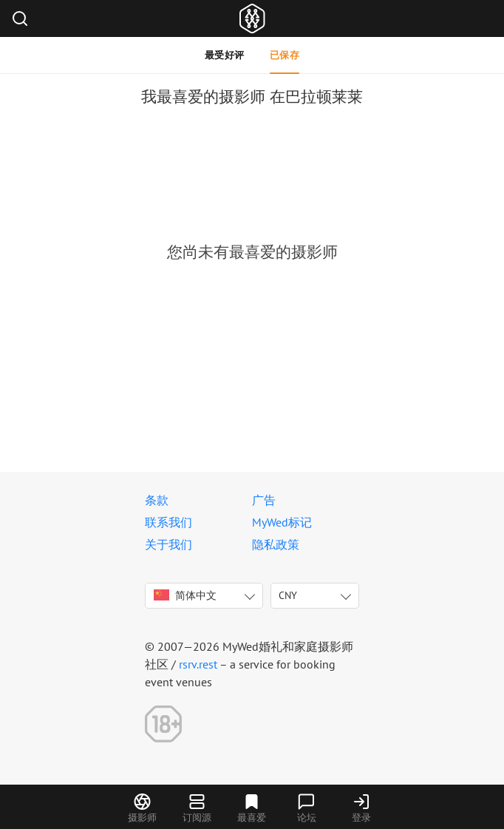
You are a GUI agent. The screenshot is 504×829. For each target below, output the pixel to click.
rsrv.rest (198, 664)
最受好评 (225, 55)
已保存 (285, 55)
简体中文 (185, 595)
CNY (288, 595)
